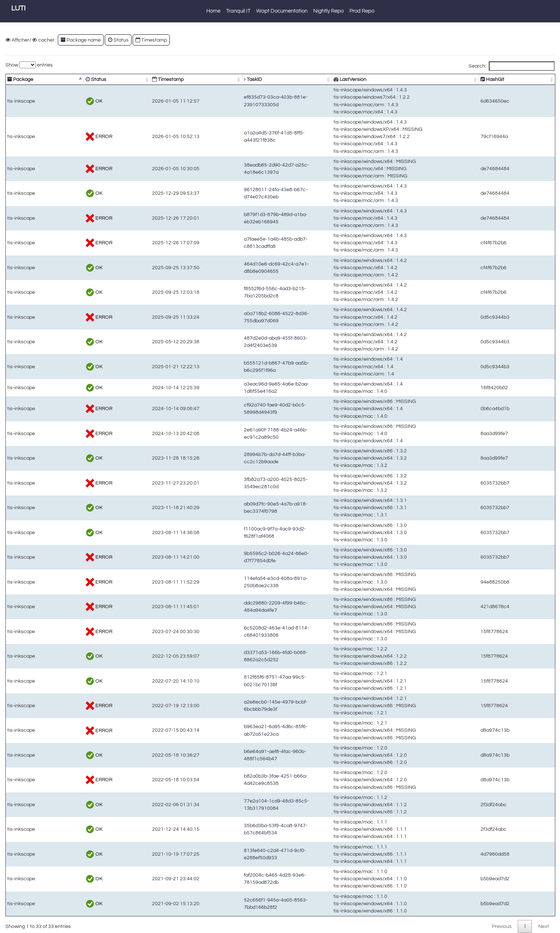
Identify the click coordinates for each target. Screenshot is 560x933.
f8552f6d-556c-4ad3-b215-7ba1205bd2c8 (247, 292)
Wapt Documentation (282, 11)
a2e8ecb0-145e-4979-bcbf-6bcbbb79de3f (247, 706)
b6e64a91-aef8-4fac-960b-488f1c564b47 (246, 755)
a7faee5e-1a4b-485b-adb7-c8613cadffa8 (246, 243)
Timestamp (151, 40)
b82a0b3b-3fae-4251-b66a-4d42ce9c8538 (247, 780)
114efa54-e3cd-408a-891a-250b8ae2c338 (247, 582)
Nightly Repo (328, 11)
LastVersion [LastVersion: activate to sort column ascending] (373, 79)
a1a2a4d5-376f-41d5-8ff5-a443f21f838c (245, 136)
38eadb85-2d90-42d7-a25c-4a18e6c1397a (248, 169)
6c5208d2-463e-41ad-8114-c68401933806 (248, 631)
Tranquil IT (238, 11)
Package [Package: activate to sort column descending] (20, 79)
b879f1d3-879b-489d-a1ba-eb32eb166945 (247, 218)
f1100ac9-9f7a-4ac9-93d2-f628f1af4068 (245, 532)
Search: (512, 66)
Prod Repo (362, 11)
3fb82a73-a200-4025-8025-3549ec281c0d (247, 483)
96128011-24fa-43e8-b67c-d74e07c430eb (247, 193)
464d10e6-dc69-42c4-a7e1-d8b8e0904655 (248, 268)
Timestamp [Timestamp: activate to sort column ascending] (136, 79)
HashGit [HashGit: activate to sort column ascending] (512, 79)
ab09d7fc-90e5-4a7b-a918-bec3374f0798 (247, 508)
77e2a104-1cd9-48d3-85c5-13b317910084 (248, 805)
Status (118, 40)
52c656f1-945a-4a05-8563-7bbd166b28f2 (247, 904)
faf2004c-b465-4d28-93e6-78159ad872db (247, 879)
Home (213, 11)
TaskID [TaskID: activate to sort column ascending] (207, 79)
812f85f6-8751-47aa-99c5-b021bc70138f (246, 681)
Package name (81, 40)
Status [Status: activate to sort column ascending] (78, 79)
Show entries (29, 65)
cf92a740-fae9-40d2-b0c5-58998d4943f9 (246, 409)
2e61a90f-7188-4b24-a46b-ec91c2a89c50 (247, 433)
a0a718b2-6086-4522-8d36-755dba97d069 (248, 317)
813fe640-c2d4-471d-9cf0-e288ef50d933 (246, 854)
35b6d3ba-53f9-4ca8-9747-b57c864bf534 (247, 829)
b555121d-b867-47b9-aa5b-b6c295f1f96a (247, 367)
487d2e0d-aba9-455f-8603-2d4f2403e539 (247, 342)
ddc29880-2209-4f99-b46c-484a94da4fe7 (247, 607)
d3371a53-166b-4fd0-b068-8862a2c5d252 (247, 656)
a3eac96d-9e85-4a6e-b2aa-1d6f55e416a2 (247, 388)
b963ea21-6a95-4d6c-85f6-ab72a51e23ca (247, 730)
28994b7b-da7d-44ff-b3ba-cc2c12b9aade (247, 458)
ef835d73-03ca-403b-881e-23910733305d (247, 101)
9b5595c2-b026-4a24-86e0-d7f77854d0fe (247, 557)
